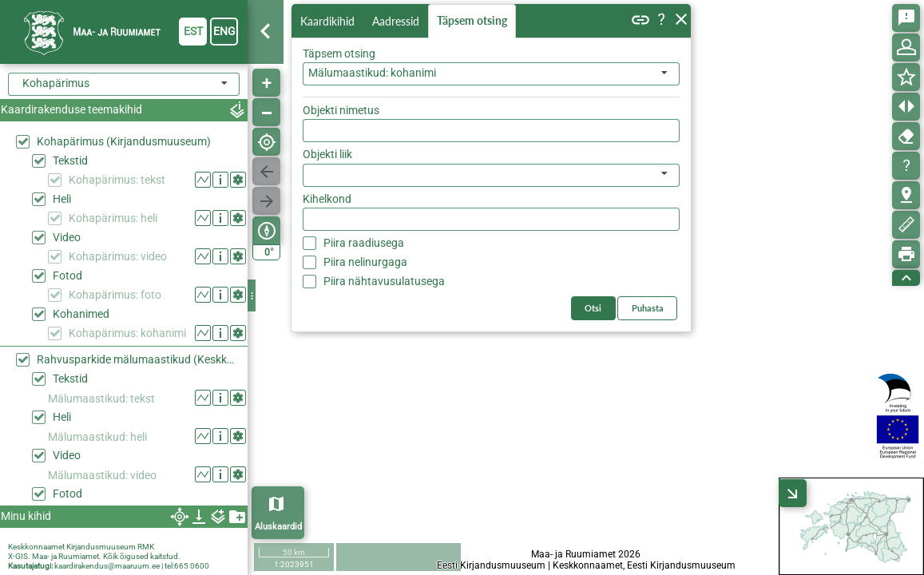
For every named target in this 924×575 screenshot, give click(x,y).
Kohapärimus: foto (115, 295)
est (193, 31)
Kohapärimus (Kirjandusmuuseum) (124, 141)
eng (224, 31)
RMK (146, 547)
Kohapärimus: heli (113, 218)
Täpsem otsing (475, 21)
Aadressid (399, 21)
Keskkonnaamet (36, 547)
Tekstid (70, 161)
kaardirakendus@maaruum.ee (107, 566)
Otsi (657, 107)
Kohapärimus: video (118, 256)
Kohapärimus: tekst (117, 180)
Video (67, 237)
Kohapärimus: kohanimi (127, 333)
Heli (62, 199)
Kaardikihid (329, 20)
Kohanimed (81, 314)
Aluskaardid (278, 527)
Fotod (67, 276)
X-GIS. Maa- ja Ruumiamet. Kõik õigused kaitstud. (94, 556)
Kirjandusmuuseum (101, 547)
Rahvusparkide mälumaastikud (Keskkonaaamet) (138, 359)
